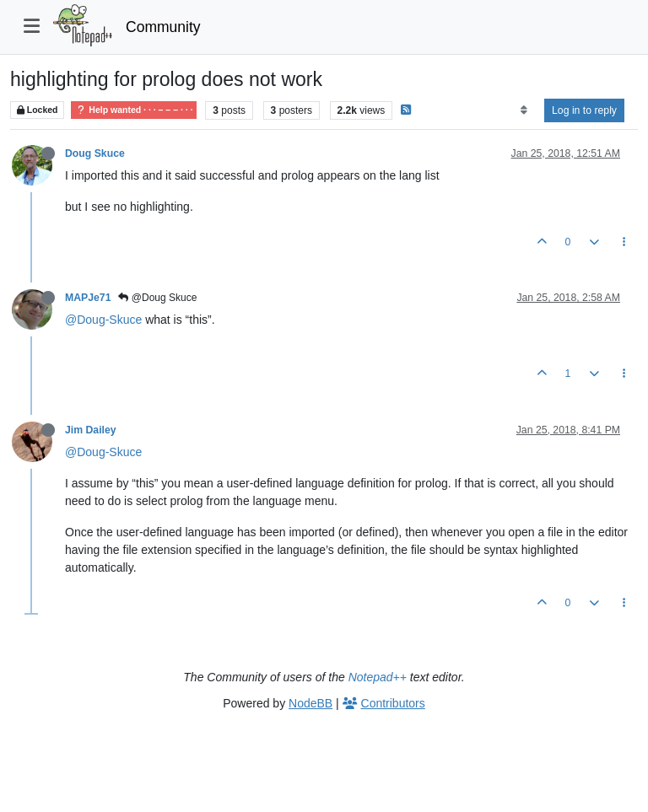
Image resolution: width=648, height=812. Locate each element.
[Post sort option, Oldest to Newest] (524, 110)
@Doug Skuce (157, 298)
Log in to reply (584, 110)
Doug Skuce (95, 153)
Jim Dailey (91, 430)
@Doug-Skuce (103, 320)
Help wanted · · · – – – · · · (134, 110)
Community (163, 27)
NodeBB (310, 703)
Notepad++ (378, 677)
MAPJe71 (88, 298)
